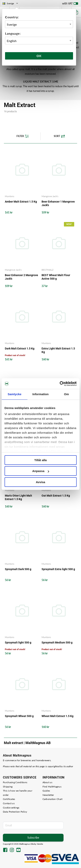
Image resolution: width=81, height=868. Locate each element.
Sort (59, 136)
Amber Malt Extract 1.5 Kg (21, 202)
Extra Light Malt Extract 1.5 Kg (58, 350)
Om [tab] (67, 394)
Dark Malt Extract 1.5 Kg (20, 348)
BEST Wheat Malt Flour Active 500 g (56, 277)
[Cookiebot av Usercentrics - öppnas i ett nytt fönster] (60, 384)
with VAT (70, 4)
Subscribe (33, 838)
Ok (39, 56)
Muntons (10, 196)
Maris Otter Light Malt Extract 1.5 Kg (18, 497)
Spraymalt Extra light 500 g (58, 569)
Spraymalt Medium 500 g (57, 642)
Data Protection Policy (15, 812)
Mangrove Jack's (50, 196)
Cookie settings (11, 808)
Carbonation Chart (53, 799)
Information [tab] (41, 394)
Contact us (9, 803)
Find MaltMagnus (52, 787)
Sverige (11, 3)
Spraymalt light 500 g (18, 642)
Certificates (9, 799)
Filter (23, 136)
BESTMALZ (47, 270)
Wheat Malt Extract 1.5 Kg (57, 716)
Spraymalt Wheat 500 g (19, 716)
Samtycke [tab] (14, 394)
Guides (46, 791)
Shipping (8, 787)
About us (47, 782)
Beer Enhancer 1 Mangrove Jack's (58, 203)
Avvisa (41, 482)
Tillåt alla (41, 460)
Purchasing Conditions (15, 782)
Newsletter (48, 795)
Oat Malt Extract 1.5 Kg (56, 496)
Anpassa (41, 471)
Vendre (40, 844)
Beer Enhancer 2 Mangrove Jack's (21, 277)
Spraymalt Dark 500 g (18, 569)
